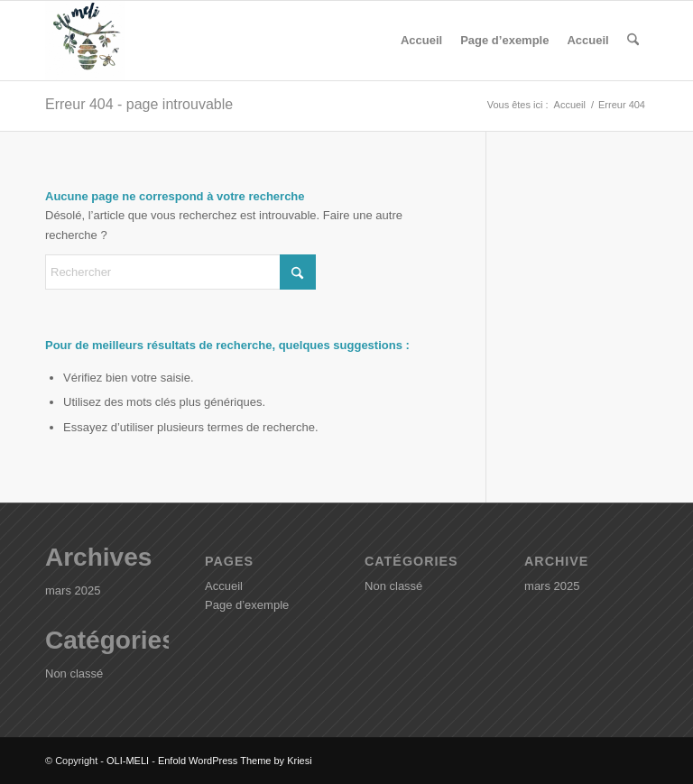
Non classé (74, 673)
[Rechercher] (633, 41)
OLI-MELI (128, 761)
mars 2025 (73, 590)
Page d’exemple (504, 40)
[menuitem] (633, 41)
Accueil (421, 40)
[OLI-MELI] (85, 41)
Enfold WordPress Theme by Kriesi (235, 761)
